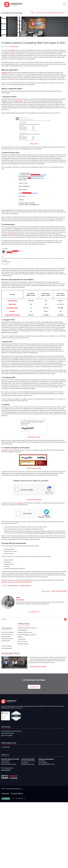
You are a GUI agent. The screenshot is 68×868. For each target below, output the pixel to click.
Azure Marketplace (7, 648)
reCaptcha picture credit (34, 468)
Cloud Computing (6, 646)
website (12, 50)
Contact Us (34, 687)
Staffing (20, 637)
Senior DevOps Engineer (8, 733)
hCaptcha (21, 503)
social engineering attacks (10, 234)
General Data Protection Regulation (35, 533)
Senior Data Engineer (7, 735)
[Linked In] (13, 799)
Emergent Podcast (23, 644)
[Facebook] (22, 799)
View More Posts (34, 612)
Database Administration (25, 632)
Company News (6, 641)
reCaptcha (4, 450)
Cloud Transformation (7, 634)
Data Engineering (6, 637)
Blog (33, 13)
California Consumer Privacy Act (56, 533)
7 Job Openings (5, 747)
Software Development (13, 586)
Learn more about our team (38, 666)
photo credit (34, 144)
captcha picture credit (34, 437)
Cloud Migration (22, 630)
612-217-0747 (9, 768)
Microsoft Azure (22, 641)
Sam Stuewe (15, 46)
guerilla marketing (18, 101)
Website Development (26, 586)
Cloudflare (4, 72)
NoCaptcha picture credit (34, 499)
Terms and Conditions (17, 793)
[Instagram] (25, 799)
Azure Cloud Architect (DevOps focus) (11, 731)
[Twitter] (16, 799)
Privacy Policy (5, 793)
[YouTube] (19, 799)
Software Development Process (27, 628)
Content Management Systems (27, 635)
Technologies (22, 639)
